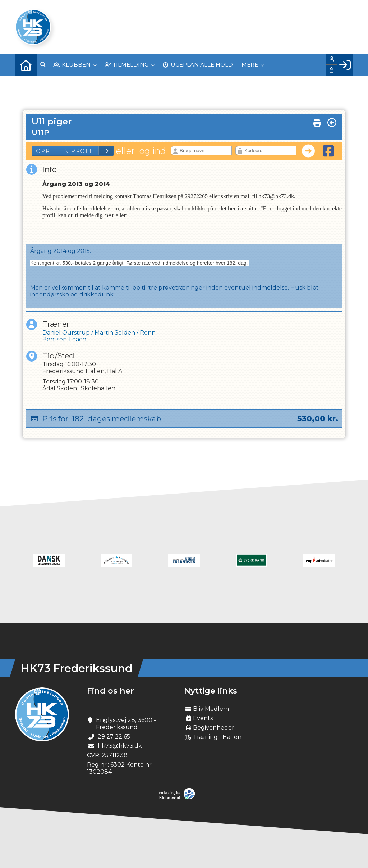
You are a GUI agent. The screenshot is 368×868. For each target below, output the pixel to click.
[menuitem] (26, 65)
